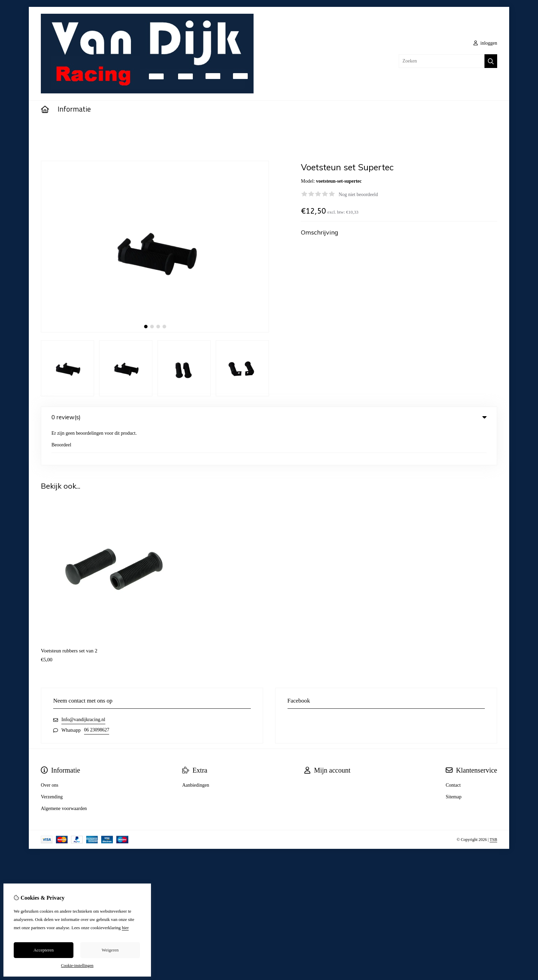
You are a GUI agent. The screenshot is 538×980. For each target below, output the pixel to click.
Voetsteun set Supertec (79, 129)
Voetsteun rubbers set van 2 (69, 614)
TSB (493, 802)
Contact (453, 748)
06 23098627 (97, 693)
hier (125, 928)
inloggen (486, 43)
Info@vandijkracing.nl (83, 682)
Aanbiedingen (196, 748)
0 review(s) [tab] (269, 417)
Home (47, 129)
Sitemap (454, 760)
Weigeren (110, 950)
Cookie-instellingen (77, 966)
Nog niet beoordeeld (358, 195)
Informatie (74, 110)
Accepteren (43, 950)
